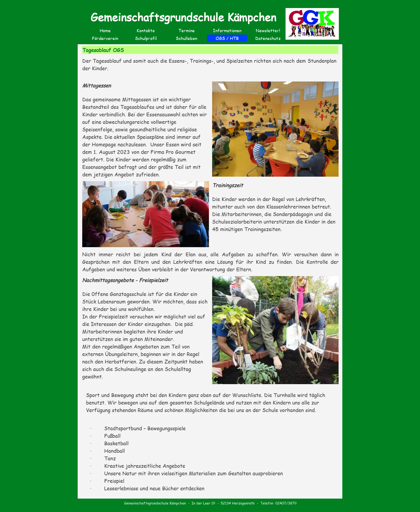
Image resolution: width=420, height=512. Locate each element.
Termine (187, 30)
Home (105, 30)
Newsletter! (268, 30)
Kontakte (146, 30)
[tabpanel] (211, 68)
